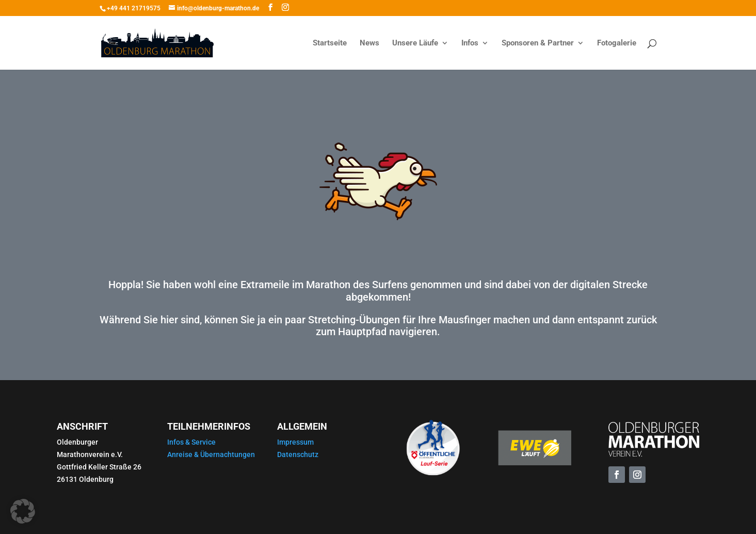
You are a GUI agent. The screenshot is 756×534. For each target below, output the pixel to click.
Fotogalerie (617, 43)
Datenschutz (298, 454)
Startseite (330, 43)
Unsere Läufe (415, 43)
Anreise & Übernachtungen (211, 454)
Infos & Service (191, 442)
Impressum (295, 442)
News (369, 43)
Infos (470, 43)
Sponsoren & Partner (538, 43)
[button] (23, 511)
